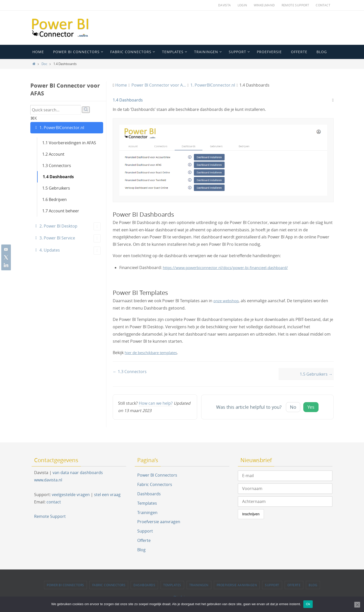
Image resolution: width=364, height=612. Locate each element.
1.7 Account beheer (61, 211)
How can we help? (156, 403)
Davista (225, 5)
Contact (323, 5)
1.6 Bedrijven (54, 199)
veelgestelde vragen (71, 495)
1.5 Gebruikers (56, 188)
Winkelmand (264, 5)
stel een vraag (107, 495)
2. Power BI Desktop (70, 227)
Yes (311, 407)
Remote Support (295, 5)
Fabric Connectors (155, 484)
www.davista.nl (48, 480)
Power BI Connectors (157, 475)
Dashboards (149, 494)
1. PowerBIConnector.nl (62, 128)
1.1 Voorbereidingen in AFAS (69, 143)
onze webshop (227, 301)
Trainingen (147, 513)
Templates (147, 503)
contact (54, 502)
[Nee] (357, 605)
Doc (44, 64)
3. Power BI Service (70, 238)
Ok (308, 604)
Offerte (144, 540)
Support (145, 531)
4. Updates (70, 251)
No (293, 407)
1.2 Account (53, 154)
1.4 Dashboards (58, 177)
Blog (141, 550)
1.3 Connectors (57, 166)
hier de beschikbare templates (154, 353)
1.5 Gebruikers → (316, 374)
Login (242, 5)
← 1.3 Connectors (130, 372)
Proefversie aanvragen (159, 522)
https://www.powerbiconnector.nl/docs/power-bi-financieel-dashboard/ (231, 268)
